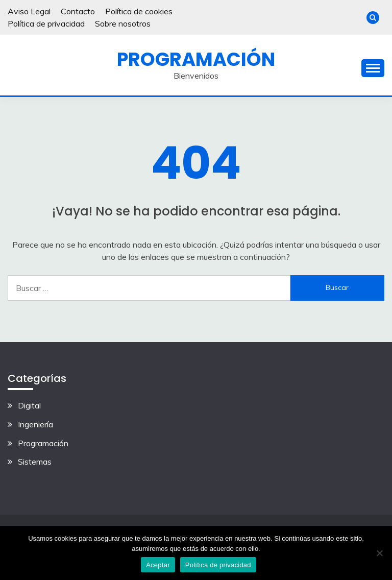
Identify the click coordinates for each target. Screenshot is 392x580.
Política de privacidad (46, 23)
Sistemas (35, 462)
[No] (379, 553)
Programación (196, 59)
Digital (29, 405)
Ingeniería (35, 424)
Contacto (78, 11)
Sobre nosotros (123, 23)
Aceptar (158, 565)
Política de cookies (139, 11)
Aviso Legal (29, 11)
